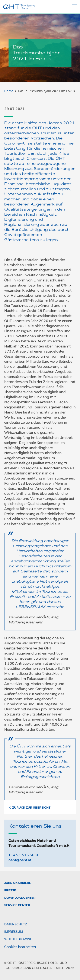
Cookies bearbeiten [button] (20, 947)
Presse (10, 890)
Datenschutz (16, 924)
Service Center (17, 905)
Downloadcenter (20, 898)
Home (9, 91)
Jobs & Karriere (18, 883)
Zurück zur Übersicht (29, 808)
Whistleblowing (18, 939)
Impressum (14, 932)
